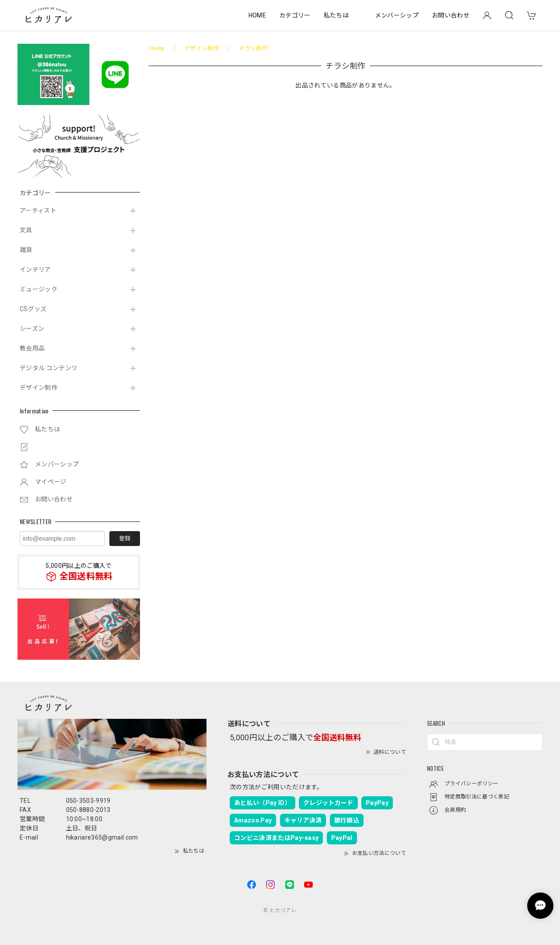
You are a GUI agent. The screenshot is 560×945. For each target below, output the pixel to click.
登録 (125, 538)
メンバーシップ (397, 15)
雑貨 (26, 250)
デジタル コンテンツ (49, 368)
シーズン (32, 329)
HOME (257, 15)
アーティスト (38, 210)
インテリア (35, 269)
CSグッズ (33, 309)
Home (156, 48)
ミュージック (38, 289)
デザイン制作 (38, 388)
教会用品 (32, 348)
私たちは (336, 15)
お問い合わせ (451, 15)
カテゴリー (295, 15)
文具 (26, 230)
